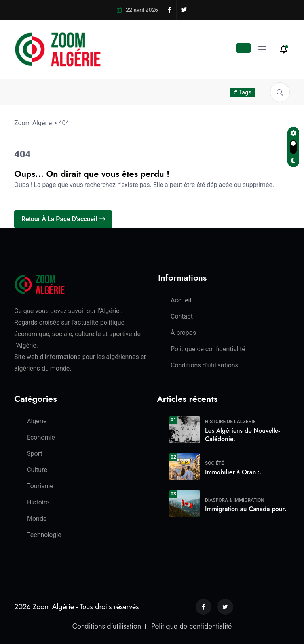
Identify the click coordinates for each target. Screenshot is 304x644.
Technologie (44, 535)
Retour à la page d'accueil (63, 219)
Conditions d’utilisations (204, 365)
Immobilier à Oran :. (233, 472)
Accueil (181, 300)
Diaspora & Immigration (235, 500)
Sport (35, 454)
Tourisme (40, 486)
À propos (183, 333)
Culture (37, 470)
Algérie (37, 421)
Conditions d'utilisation (107, 626)
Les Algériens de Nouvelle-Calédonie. (242, 435)
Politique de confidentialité (208, 349)
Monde (37, 519)
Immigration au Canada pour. (246, 509)
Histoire (38, 502)
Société (215, 463)
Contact (182, 316)
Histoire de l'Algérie (230, 422)
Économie (41, 437)
